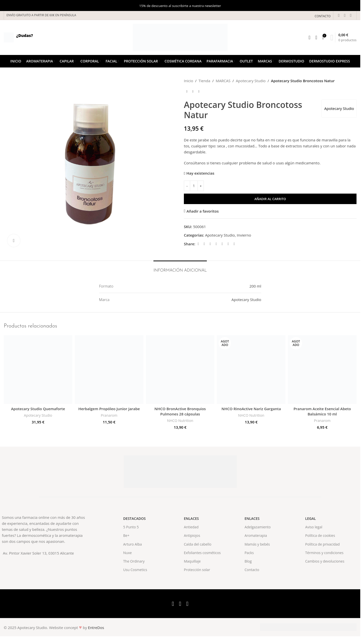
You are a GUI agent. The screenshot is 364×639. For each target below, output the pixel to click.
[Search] (309, 37)
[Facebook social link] (339, 15)
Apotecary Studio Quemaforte (38, 409)
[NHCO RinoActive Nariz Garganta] (251, 370)
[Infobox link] (18, 37)
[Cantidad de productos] (194, 186)
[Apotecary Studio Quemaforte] (38, 370)
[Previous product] (187, 92)
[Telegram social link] (234, 244)
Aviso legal (314, 527)
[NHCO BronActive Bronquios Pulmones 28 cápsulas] (180, 370)
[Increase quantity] (201, 186)
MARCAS (223, 81)
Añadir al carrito (270, 199)
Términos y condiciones (324, 553)
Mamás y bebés (257, 544)
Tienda (204, 81)
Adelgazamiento (258, 527)
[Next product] (199, 92)
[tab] (180, 268)
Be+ (126, 535)
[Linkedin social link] (222, 244)
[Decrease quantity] (187, 186)
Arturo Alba (133, 544)
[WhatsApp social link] (228, 244)
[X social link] (345, 15)
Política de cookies (320, 535)
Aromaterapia (256, 535)
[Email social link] (210, 244)
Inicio (188, 81)
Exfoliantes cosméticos (202, 553)
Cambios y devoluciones (325, 561)
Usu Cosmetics (135, 570)
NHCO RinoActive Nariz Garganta (251, 409)
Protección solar (197, 570)
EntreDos (96, 628)
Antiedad (191, 527)
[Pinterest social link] (216, 244)
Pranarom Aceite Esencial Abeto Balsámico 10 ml (322, 411)
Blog (248, 561)
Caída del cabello (198, 544)
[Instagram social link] (351, 15)
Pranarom (109, 415)
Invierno (244, 235)
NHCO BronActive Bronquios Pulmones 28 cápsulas (180, 411)
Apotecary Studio (251, 81)
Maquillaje (192, 561)
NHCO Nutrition (180, 421)
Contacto (252, 570)
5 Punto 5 (131, 527)
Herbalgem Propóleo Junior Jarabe (109, 409)
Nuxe (127, 553)
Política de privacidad (322, 544)
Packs (249, 553)
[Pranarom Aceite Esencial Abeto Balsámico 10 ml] (322, 370)
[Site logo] (180, 37)
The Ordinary (134, 561)
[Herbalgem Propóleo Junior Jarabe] (109, 370)
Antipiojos (192, 535)
